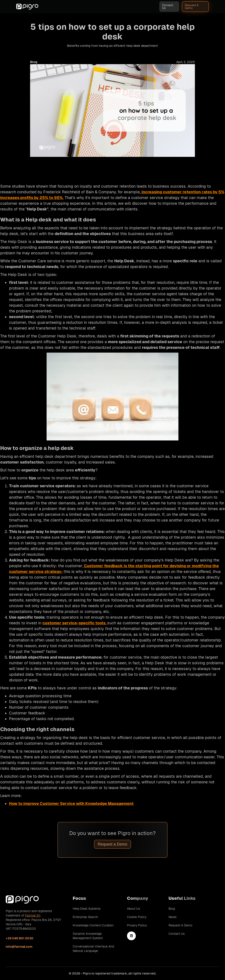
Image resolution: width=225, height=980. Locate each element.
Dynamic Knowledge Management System (88, 936)
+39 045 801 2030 (20, 938)
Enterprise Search (85, 917)
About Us (133, 909)
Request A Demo (192, 7)
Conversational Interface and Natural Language (93, 949)
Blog (172, 909)
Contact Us (168, 7)
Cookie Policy (137, 917)
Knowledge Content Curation (93, 925)
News (172, 917)
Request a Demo (112, 844)
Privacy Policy (137, 925)
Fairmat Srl (33, 915)
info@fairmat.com (19, 947)
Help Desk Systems (87, 909)
